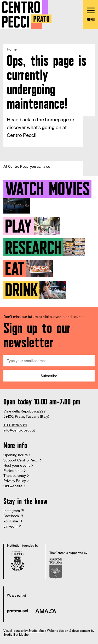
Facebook (11, 516)
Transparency (15, 475)
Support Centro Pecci (21, 460)
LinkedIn (11, 526)
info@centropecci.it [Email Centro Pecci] (19, 430)
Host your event (17, 465)
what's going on (44, 127)
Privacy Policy (15, 481)
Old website (13, 486)
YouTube (11, 521)
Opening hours (16, 455)
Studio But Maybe (16, 635)
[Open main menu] (91, 14)
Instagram (12, 511)
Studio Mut (36, 631)
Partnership (13, 470)
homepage (57, 120)
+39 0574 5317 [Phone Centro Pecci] (15, 425)
